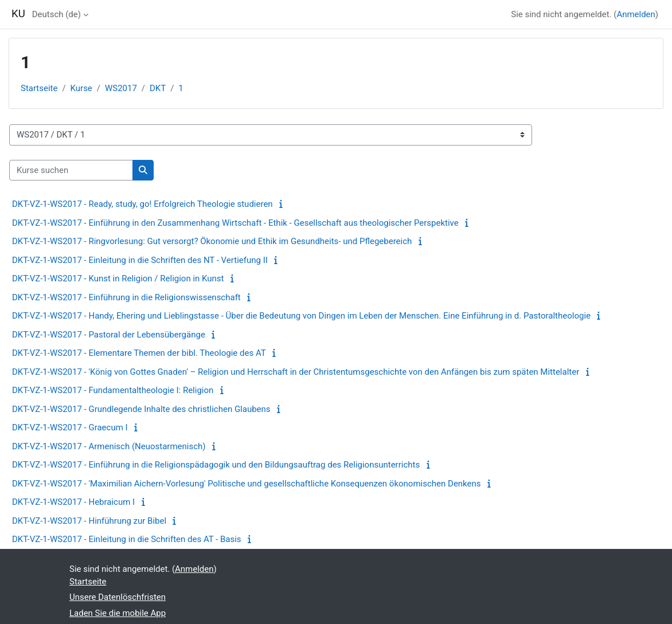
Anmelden (636, 14)
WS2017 (121, 88)
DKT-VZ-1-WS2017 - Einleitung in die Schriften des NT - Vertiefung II (140, 260)
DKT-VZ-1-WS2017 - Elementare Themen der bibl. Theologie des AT (139, 353)
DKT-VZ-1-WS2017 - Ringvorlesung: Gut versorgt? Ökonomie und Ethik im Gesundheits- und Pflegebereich (212, 241)
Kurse (81, 88)
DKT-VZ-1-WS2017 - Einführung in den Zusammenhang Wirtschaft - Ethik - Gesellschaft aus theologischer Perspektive (235, 223)
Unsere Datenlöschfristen (118, 597)
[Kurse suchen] (71, 170)
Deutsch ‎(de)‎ (56, 14)
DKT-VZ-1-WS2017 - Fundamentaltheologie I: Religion (113, 390)
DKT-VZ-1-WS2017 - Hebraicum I (73, 502)
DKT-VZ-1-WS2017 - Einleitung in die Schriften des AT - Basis (127, 539)
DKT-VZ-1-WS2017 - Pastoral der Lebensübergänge (109, 335)
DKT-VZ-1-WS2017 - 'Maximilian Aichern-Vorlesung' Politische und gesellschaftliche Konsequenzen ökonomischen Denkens (247, 484)
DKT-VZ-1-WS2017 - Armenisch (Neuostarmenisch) (109, 446)
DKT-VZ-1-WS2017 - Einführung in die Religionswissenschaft (126, 297)
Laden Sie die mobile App (118, 613)
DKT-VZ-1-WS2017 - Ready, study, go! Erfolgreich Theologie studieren (142, 204)
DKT (158, 88)
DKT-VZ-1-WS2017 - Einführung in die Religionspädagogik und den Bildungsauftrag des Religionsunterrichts (216, 465)
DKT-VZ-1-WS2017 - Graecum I (70, 427)
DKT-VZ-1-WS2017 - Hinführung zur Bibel (89, 521)
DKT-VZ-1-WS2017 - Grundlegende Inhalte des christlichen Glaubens (141, 409)
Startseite (39, 88)
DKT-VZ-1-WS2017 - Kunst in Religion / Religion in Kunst (118, 278)
